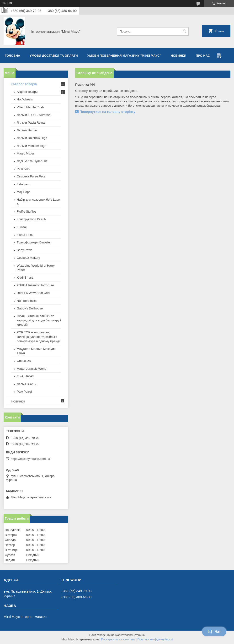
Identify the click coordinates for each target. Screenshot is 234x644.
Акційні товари (27, 92)
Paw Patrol (24, 392)
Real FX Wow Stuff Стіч (33, 293)
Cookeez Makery (28, 258)
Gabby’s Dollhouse (30, 308)
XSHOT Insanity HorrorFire (35, 285)
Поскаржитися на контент (118, 639)
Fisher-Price (25, 235)
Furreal (22, 227)
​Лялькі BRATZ (27, 384)
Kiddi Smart (25, 278)
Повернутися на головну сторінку (107, 112)
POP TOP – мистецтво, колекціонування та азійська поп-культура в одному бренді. (39, 337)
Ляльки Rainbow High (32, 138)
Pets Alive (24, 169)
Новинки (178, 56)
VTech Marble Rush (30, 107)
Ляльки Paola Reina (31, 123)
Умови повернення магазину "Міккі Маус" (124, 56)
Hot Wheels (25, 99)
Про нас (203, 56)
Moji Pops (24, 192)
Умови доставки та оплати (54, 56)
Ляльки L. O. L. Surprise (34, 115)
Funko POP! (25, 376)
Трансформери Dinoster (34, 242)
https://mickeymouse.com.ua (30, 459)
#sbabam (23, 184)
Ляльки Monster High (32, 146)
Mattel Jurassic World (32, 369)
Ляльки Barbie (27, 130)
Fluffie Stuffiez (27, 212)
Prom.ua (139, 635)
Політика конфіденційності (155, 639)
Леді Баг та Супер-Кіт (32, 161)
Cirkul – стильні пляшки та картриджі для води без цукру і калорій (39, 320)
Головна (12, 56)
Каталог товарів (24, 84)
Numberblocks (27, 301)
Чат (214, 632)
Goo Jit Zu (24, 361)
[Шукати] (184, 31)
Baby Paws (24, 250)
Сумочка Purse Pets (31, 176)
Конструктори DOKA (31, 219)
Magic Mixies (26, 153)
